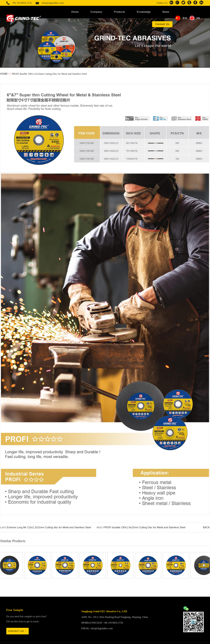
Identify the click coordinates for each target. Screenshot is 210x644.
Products (120, 12)
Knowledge (144, 12)
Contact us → (17, 631)
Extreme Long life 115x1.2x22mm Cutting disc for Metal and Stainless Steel (49, 527)
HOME (4, 74)
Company (96, 12)
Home (75, 12)
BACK (206, 527)
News (166, 12)
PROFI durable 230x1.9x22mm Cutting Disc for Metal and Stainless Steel (144, 527)
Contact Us (162, 24)
